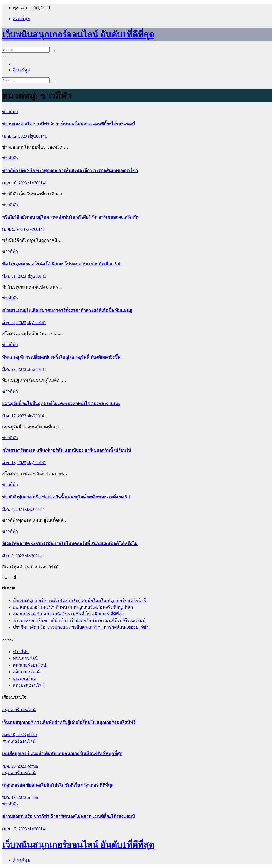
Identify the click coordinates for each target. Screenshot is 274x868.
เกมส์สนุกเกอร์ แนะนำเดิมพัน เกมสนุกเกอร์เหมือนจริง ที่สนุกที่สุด (73, 607)
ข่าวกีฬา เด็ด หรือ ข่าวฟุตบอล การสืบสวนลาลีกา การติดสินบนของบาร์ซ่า (70, 171)
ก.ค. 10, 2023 (14, 735)
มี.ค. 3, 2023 (13, 556)
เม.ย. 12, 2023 (15, 136)
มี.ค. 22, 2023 (14, 369)
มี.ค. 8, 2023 (13, 509)
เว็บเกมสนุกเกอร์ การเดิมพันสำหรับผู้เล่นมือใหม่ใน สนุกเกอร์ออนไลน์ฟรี (79, 600)
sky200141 (37, 136)
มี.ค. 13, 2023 (14, 463)
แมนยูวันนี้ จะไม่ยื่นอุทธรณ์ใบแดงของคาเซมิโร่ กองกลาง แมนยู (61, 404)
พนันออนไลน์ (25, 658)
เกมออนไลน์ (24, 678)
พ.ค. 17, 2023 (14, 797)
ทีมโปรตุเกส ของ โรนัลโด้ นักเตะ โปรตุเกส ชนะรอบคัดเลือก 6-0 (61, 264)
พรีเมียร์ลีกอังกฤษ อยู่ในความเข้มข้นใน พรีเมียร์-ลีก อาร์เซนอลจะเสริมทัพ (70, 217)
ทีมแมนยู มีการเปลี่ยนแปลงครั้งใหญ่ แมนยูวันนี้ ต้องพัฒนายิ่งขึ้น (61, 357)
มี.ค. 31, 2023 (14, 276)
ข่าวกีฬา (10, 112)
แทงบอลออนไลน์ (29, 685)
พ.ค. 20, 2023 (14, 766)
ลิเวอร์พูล (21, 19)
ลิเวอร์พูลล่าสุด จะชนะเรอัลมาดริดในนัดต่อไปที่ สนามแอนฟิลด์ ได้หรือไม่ (70, 544)
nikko (32, 735)
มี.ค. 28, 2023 (14, 323)
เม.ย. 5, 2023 (14, 229)
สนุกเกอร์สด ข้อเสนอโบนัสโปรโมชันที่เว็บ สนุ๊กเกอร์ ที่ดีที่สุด (68, 614)
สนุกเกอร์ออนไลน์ (30, 665)
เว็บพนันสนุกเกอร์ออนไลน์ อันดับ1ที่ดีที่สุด (78, 34)
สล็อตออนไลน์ (26, 672)
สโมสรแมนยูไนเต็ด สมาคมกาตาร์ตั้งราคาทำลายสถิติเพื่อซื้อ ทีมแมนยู (67, 310)
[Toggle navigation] (4, 56)
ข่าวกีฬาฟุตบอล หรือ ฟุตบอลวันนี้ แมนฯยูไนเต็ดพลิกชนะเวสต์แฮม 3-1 (66, 497)
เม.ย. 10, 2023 (15, 183)
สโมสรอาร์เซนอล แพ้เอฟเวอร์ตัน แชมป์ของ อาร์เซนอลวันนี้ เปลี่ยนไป (66, 450)
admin (33, 766)
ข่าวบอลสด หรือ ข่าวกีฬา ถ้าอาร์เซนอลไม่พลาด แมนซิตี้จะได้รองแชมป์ (68, 124)
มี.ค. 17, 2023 (14, 416)
